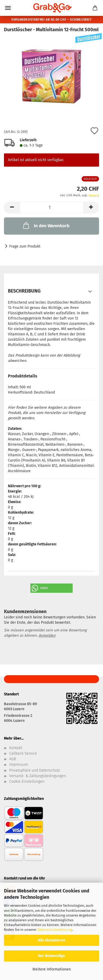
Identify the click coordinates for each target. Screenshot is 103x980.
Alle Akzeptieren (51, 940)
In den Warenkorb (46, 225)
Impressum (19, 765)
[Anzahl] (51, 208)
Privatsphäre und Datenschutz (35, 771)
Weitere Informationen (52, 969)
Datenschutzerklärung (55, 930)
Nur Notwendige (51, 956)
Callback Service (23, 754)
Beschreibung (24, 291)
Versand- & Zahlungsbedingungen (38, 776)
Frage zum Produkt (25, 246)
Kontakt (16, 748)
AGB (13, 759)
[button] (12, 208)
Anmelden (47, 635)
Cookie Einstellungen (27, 782)
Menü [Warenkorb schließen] (8, 8)
